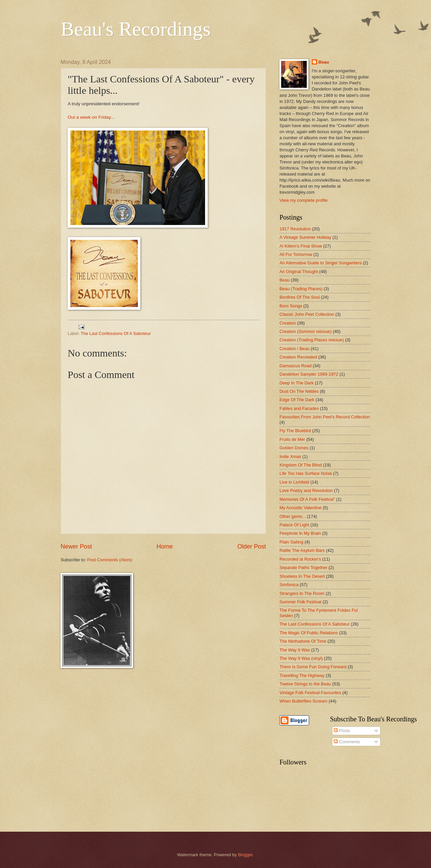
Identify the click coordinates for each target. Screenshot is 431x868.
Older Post (252, 546)
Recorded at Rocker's (300, 559)
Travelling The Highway (302, 675)
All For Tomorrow (296, 254)
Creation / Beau (294, 349)
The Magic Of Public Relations (309, 633)
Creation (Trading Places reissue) (312, 340)
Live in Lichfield (294, 482)
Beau (324, 62)
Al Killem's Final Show (301, 246)
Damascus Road (295, 366)
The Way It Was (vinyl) (301, 658)
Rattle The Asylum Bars (302, 550)
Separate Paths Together (303, 568)
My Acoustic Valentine (301, 508)
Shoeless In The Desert (302, 576)
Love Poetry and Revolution (306, 490)
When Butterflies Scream (303, 701)
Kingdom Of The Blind (301, 465)
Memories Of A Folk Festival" (307, 499)
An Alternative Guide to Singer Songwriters (321, 263)
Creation (288, 323)
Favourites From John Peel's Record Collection (325, 417)
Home (165, 546)
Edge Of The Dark (297, 400)
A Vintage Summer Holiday (305, 237)
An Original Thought (299, 272)
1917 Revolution (295, 229)
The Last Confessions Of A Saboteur (115, 333)
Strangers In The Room (302, 593)
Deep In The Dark (296, 383)
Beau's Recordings (136, 29)
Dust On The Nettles (299, 391)
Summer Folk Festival (300, 602)
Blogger (245, 855)
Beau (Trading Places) (301, 289)
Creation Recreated (298, 357)
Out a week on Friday (89, 117)
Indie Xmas (290, 457)
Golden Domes (294, 448)
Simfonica (289, 585)
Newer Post (76, 546)
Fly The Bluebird (295, 431)
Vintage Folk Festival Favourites (310, 693)
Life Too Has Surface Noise (306, 473)
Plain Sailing (291, 542)
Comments (347, 742)
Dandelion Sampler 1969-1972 (309, 374)
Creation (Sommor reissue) (306, 331)
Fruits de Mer (292, 439)
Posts (342, 731)
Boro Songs (291, 306)
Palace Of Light (294, 525)
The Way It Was (295, 650)
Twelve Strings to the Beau (305, 684)
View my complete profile (304, 200)
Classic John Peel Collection (307, 314)
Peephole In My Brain (300, 533)
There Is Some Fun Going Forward (313, 667)
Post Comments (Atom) (110, 560)
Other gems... (293, 516)
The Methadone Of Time (303, 641)
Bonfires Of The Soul (300, 297)
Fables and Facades (299, 408)
